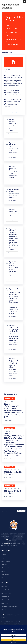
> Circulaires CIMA (13, 32)
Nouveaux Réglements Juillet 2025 (12, 121)
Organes (5, 565)
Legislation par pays (13, 44)
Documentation (7, 561)
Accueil (4, 555)
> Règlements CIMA (13, 29)
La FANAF (5, 587)
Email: (10, 546)
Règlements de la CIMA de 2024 (13, 145)
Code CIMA (7, 70)
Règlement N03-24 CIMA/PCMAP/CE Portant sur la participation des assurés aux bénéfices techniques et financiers (14, 236)
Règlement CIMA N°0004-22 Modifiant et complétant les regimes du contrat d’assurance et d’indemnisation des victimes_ (13, 103)
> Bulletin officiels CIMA (13, 40)
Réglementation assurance (9, 607)
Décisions (8, 402)
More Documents (14, 112)
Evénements (6, 568)
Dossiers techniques (8, 593)
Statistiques (6, 610)
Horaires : (6, 539)
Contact (4, 578)
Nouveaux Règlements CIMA (12, 168)
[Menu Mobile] (24, 2)
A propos (5, 558)
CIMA (13, 25)
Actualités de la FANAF (8, 590)
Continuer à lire (9, 421)
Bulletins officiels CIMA (11, 470)
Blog (4, 571)
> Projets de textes (13, 36)
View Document (12, 134)
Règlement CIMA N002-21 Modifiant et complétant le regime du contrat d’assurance (13, 92)
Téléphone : (12, 543)
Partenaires (5, 603)
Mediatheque (6, 574)
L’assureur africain (7, 600)
